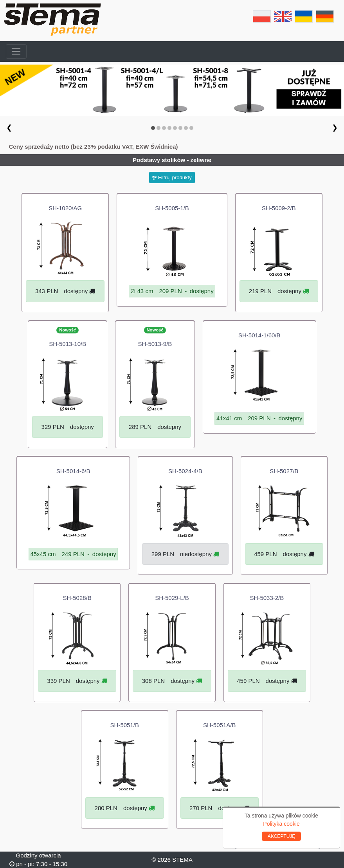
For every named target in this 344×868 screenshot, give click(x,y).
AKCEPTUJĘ (282, 836)
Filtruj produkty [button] (172, 177)
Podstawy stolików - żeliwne (172, 160)
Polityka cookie (281, 824)
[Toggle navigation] (16, 52)
